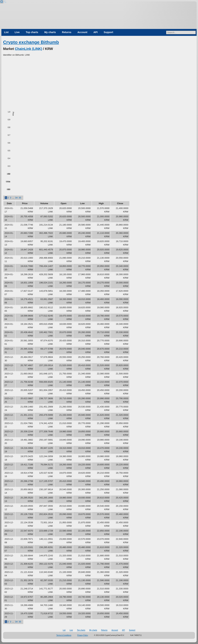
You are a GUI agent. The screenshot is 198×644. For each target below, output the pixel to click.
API (96, 32)
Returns (67, 32)
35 (20, 198)
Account (82, 32)
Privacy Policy (83, 635)
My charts (50, 32)
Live (17, 32)
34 (16, 198)
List (6, 32)
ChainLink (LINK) (28, 49)
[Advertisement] (99, 83)
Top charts (32, 32)
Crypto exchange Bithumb (31, 42)
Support (108, 32)
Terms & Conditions (64, 635)
